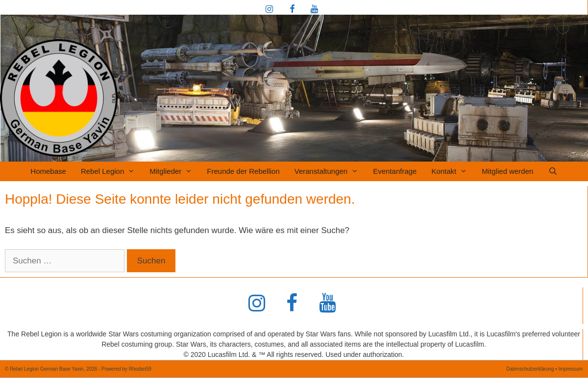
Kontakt (453, 171)
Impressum (571, 369)
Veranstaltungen (330, 171)
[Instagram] (269, 10)
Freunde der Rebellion (243, 171)
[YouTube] (314, 10)
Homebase (48, 171)
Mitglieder (174, 171)
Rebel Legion (111, 171)
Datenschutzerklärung (530, 369)
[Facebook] (292, 10)
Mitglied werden (507, 171)
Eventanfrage (395, 171)
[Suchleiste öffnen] (552, 171)
